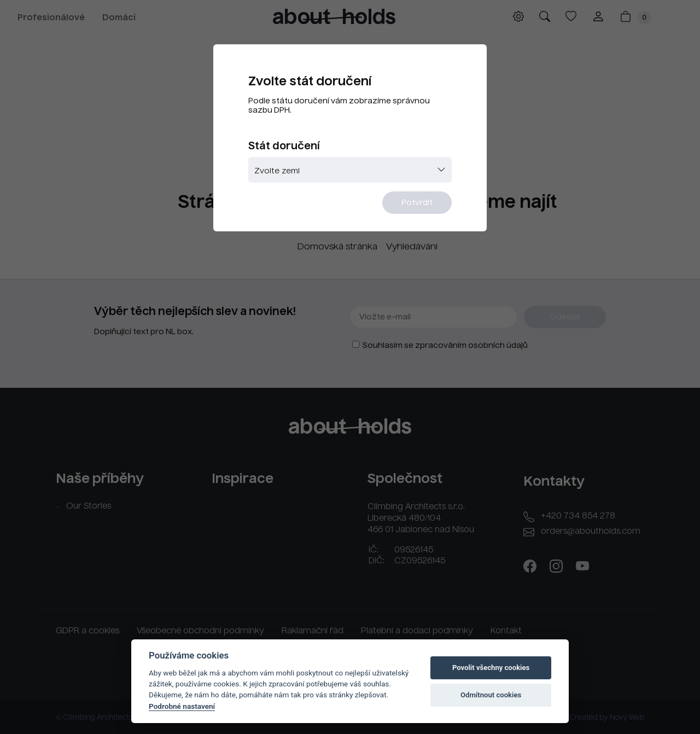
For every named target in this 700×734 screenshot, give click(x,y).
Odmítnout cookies (491, 695)
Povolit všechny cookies (491, 668)
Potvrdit (417, 203)
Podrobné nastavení (182, 706)
